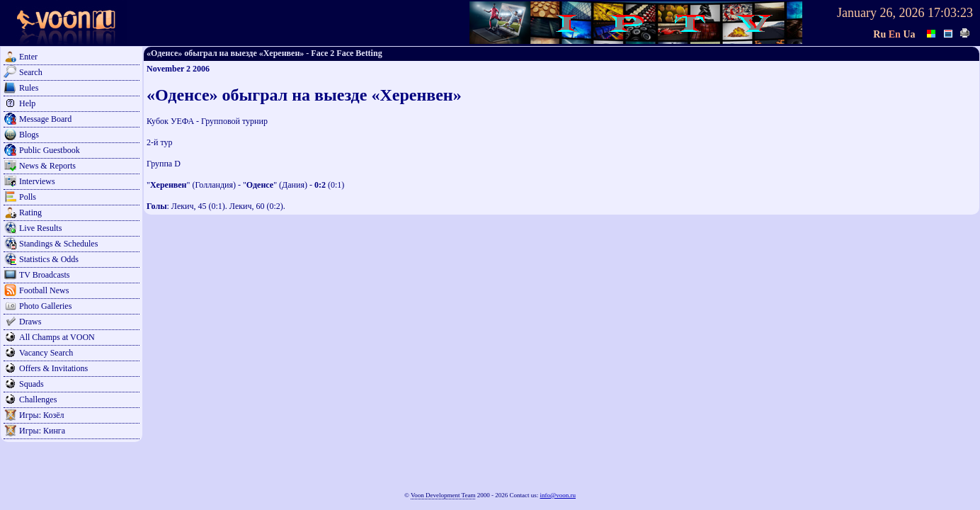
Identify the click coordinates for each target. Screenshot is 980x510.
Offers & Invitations (53, 368)
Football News (44, 290)
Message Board (45, 119)
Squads (32, 384)
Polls (28, 197)
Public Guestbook (50, 150)
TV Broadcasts (44, 275)
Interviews (37, 181)
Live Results (40, 228)
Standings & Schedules (58, 244)
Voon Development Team (443, 495)
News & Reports (47, 166)
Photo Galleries (45, 306)
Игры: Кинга (42, 431)
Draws (30, 322)
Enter (28, 57)
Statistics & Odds (49, 259)
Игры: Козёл (41, 415)
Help (27, 103)
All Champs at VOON (57, 337)
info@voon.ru (558, 495)
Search (31, 72)
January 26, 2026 (881, 13)
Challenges (38, 399)
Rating (30, 212)
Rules (29, 88)
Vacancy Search (46, 353)
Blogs (29, 135)
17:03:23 (950, 13)
